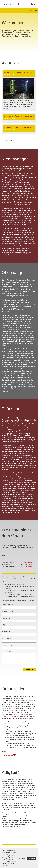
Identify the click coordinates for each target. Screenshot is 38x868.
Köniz (10, 700)
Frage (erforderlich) (7, 652)
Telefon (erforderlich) (7, 638)
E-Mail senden (28, 562)
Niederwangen (14, 714)
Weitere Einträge (8, 140)
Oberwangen (23, 714)
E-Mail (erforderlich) (7, 645)
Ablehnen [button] (22, 858)
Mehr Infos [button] (5, 866)
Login (33, 4)
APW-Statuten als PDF (9, 755)
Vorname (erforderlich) (7, 605)
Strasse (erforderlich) (7, 618)
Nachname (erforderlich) (8, 611)
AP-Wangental (10, 4)
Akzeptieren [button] (31, 858)
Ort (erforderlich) (6, 632)
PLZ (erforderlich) (6, 625)
